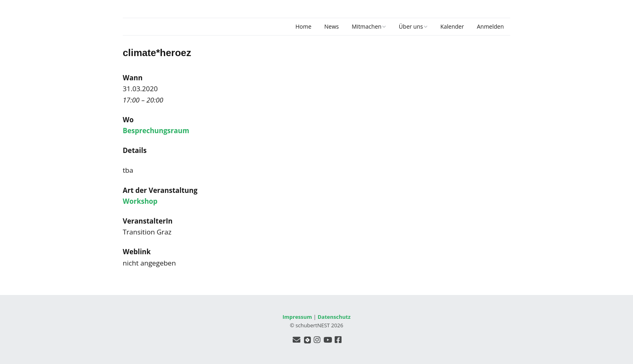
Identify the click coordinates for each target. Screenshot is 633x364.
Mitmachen (367, 26)
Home (304, 26)
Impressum (297, 317)
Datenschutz (334, 317)
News (331, 26)
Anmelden (490, 26)
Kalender (452, 26)
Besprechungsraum (156, 131)
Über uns (411, 26)
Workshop (140, 201)
